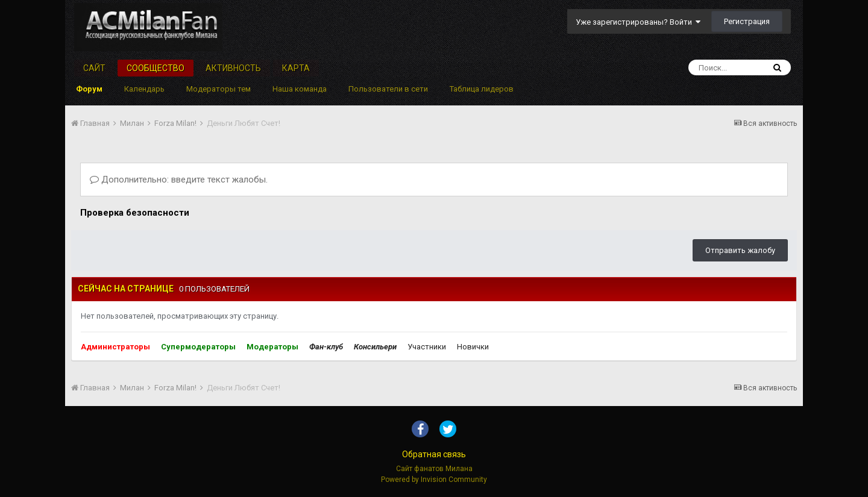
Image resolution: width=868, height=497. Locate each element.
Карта (296, 68)
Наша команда (300, 89)
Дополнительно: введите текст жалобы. (179, 180)
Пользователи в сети (388, 89)
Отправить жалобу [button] (740, 250)
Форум (89, 89)
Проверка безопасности (135, 213)
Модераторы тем (219, 89)
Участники (427, 347)
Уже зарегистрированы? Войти (638, 22)
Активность (233, 68)
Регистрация (747, 21)
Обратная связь (434, 454)
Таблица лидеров (482, 89)
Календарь (144, 89)
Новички (473, 347)
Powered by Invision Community (434, 480)
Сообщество (156, 68)
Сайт (94, 68)
